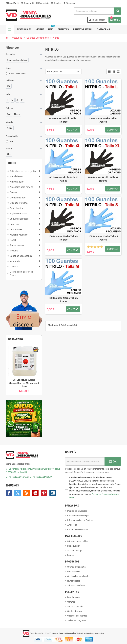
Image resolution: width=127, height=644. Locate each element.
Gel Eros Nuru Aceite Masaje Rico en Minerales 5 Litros (24, 383)
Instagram (53, 493)
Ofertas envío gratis (76, 567)
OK (113, 461)
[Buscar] (97, 11)
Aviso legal (72, 525)
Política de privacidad (77, 511)
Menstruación (74, 546)
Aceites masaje (75, 550)
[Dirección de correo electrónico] (85, 461)
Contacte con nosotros (78, 529)
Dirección (69, 3)
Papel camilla (74, 572)
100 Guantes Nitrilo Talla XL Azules (64, 179)
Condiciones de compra (78, 516)
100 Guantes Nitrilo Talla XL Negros (103, 179)
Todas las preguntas (77, 620)
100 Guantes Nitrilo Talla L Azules (103, 120)
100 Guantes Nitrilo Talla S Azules (103, 238)
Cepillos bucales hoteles (79, 576)
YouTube (35, 493)
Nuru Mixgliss (74, 581)
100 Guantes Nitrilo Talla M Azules (63, 300)
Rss (26, 493)
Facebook (9, 493)
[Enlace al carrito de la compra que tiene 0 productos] (115, 20)
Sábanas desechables (78, 541)
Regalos (56, 3)
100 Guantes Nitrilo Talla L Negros (63, 120)
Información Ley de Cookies (80, 520)
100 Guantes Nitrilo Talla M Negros (63, 238)
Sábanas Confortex (76, 585)
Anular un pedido (75, 606)
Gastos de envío (75, 611)
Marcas (71, 555)
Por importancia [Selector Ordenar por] (54, 71)
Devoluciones (74, 597)
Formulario (43, 3)
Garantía (71, 602)
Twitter (18, 493)
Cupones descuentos (77, 616)
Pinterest (44, 493)
